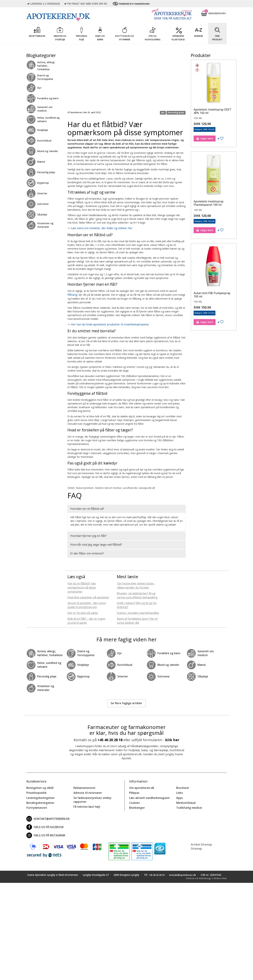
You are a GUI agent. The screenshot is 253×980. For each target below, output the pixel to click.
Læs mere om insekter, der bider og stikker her (98, 228)
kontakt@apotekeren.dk (47, 816)
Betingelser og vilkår (39, 786)
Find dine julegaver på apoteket (88, 596)
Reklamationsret (84, 786)
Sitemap (196, 846)
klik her (172, 739)
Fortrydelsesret (36, 805)
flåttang (72, 294)
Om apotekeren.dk (141, 786)
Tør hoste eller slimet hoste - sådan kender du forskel (136, 584)
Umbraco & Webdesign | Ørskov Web (205, 879)
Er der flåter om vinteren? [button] (87, 552)
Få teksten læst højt (86, 804)
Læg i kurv (205, 138)
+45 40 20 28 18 (110, 739)
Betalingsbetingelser (39, 800)
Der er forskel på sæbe (83, 612)
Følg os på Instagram (45, 832)
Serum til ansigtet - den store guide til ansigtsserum (87, 604)
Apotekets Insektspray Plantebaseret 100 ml (209, 203)
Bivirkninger (136, 805)
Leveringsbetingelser (39, 796)
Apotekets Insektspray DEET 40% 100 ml (213, 111)
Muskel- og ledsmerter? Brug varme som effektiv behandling (137, 594)
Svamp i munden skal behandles (138, 612)
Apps (179, 796)
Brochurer (182, 786)
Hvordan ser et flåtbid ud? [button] (87, 508)
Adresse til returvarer (87, 791)
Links (179, 791)
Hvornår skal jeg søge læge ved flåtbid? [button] (96, 544)
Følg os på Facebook (44, 824)
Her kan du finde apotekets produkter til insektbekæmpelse (105, 324)
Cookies (134, 800)
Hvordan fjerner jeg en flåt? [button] (88, 535)
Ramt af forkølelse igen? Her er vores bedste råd (137, 620)
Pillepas (134, 791)
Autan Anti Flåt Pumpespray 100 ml (212, 295)
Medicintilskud (185, 800)
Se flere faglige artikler (126, 702)
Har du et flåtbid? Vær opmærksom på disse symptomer (82, 586)
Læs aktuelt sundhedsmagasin (148, 796)
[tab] (126, 508)
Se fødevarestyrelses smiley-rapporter (91, 797)
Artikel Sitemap (201, 841)
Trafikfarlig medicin (189, 805)
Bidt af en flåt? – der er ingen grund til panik (86, 620)
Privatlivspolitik (36, 791)
